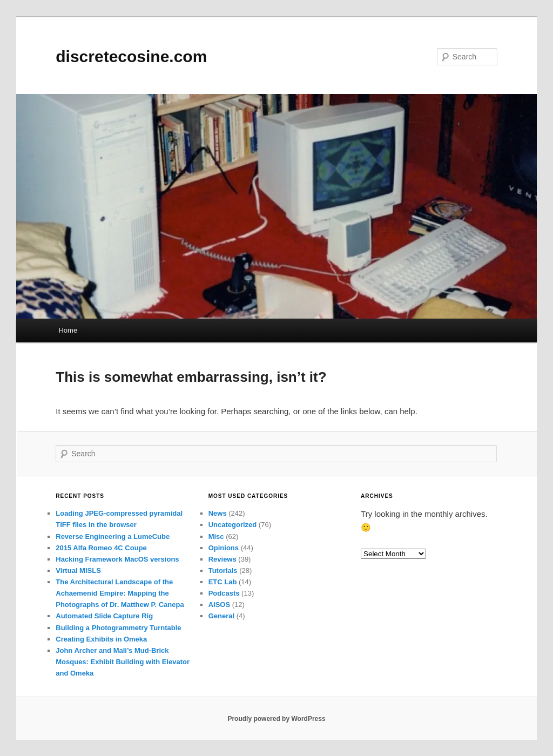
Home (68, 330)
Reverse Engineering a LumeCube (113, 536)
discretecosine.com (131, 56)
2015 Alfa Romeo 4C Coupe (101, 548)
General (221, 616)
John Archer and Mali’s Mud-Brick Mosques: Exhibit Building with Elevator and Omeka (123, 662)
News (218, 513)
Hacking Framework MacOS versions (117, 559)
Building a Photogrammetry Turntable (118, 628)
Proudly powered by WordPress (276, 719)
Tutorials (223, 571)
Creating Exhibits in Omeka (101, 639)
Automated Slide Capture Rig (104, 616)
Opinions (224, 548)
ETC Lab (223, 582)
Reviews (222, 559)
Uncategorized (233, 525)
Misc (216, 536)
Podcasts (224, 593)
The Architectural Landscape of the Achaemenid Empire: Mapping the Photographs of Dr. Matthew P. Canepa (120, 593)
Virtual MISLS (78, 571)
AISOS (219, 605)
